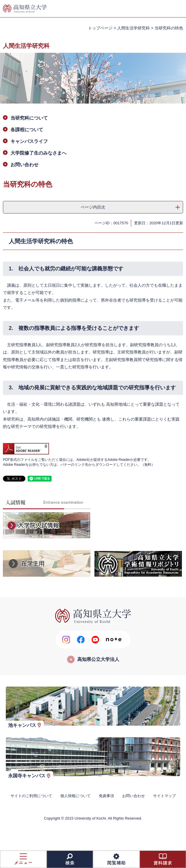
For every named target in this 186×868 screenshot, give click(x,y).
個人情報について (76, 796)
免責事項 (106, 796)
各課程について (27, 130)
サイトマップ (164, 796)
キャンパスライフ (29, 141)
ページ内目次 (93, 207)
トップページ (100, 28)
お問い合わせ (24, 165)
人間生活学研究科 (134, 28)
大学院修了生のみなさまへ (38, 153)
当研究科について (29, 118)
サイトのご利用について (31, 796)
